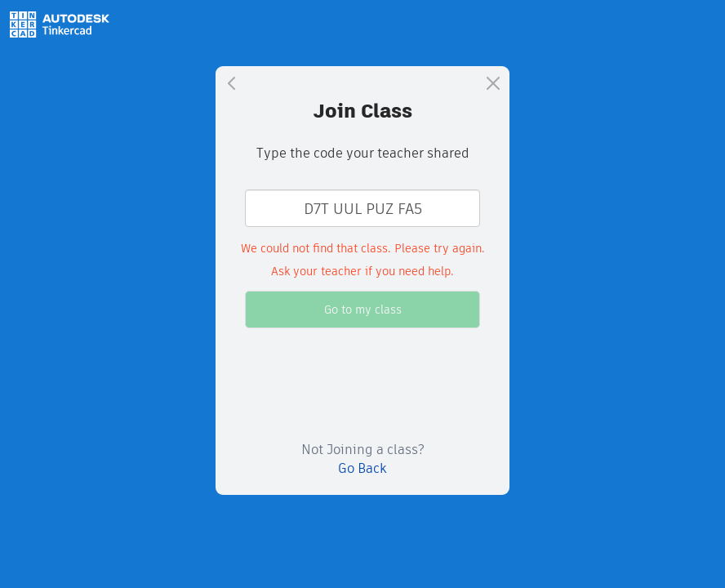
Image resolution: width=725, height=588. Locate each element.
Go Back (362, 468)
